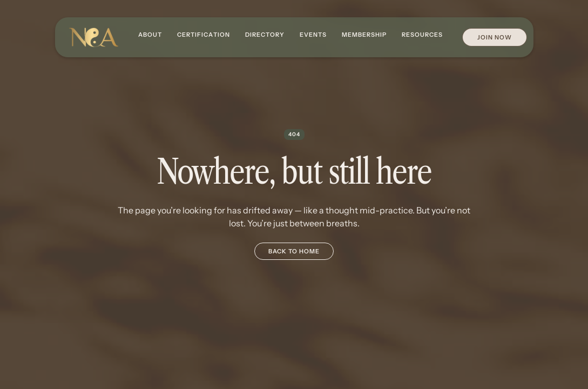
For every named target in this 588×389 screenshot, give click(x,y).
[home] (93, 38)
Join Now (495, 37)
